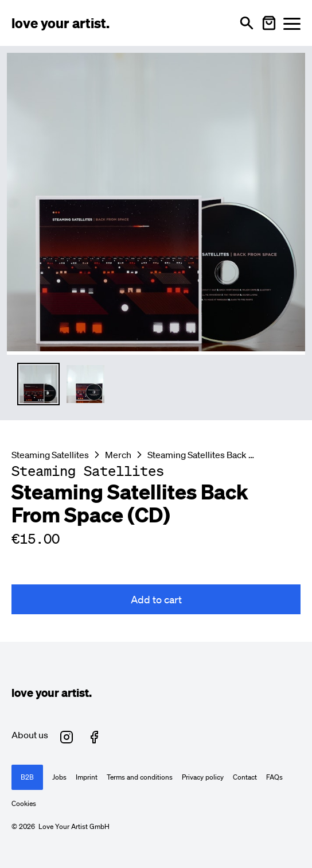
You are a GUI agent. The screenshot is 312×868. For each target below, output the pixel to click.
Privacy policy (203, 777)
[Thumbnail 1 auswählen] (38, 384)
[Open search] (247, 23)
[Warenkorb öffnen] (269, 23)
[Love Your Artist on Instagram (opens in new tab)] (67, 737)
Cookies (24, 804)
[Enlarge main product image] (156, 202)
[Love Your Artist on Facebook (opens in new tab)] (94, 737)
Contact (245, 777)
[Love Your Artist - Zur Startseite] (61, 23)
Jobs (59, 777)
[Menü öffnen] (292, 23)
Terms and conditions (140, 777)
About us (30, 735)
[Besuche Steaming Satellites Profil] (88, 471)
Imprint (87, 777)
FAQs (274, 777)
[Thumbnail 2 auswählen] (85, 384)
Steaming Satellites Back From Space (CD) (202, 455)
